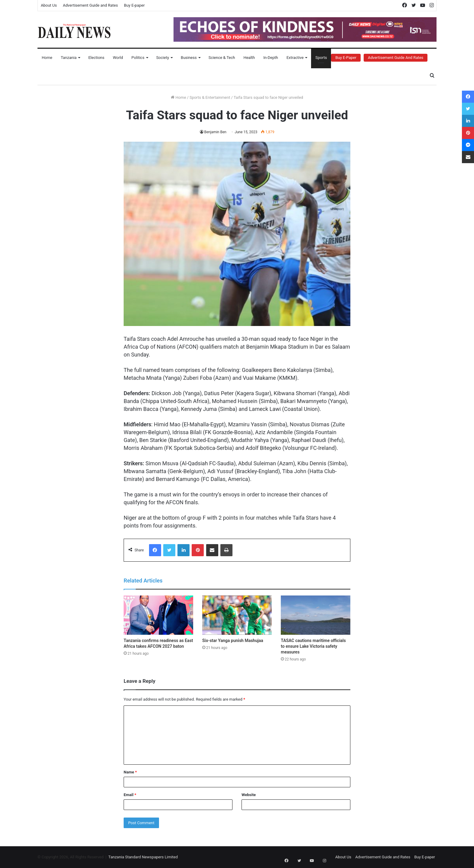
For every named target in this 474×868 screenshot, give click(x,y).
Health (249, 58)
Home (47, 58)
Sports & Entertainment (210, 97)
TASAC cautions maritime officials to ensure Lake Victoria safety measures (313, 646)
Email (130, 795)
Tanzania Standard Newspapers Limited (143, 857)
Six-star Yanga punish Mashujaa (233, 641)
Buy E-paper (134, 5)
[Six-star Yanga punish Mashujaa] (237, 615)
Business (189, 58)
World (118, 58)
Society (163, 58)
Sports (321, 58)
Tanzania (69, 58)
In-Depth (271, 58)
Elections (96, 58)
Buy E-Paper (346, 58)
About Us (49, 5)
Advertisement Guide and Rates (90, 5)
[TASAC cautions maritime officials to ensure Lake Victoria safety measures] (316, 615)
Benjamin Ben (215, 132)
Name (130, 772)
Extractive (295, 58)
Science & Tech (222, 58)
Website (249, 795)
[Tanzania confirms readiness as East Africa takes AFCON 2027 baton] (158, 615)
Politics (138, 58)
